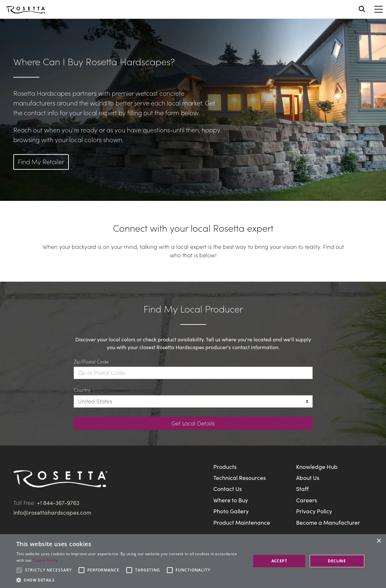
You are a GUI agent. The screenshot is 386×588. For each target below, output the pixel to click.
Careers (307, 500)
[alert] (193, 561)
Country (82, 390)
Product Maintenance (242, 522)
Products (225, 466)
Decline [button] (337, 561)
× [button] (379, 541)
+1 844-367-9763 (58, 502)
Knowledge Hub (317, 466)
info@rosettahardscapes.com (52, 512)
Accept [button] (279, 561)
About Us (308, 478)
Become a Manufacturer (328, 522)
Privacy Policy (314, 511)
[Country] (193, 401)
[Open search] (362, 9)
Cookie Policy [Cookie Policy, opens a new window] (45, 560)
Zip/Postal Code (91, 361)
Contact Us (228, 489)
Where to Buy (231, 500)
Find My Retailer (41, 161)
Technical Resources (240, 478)
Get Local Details (193, 423)
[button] (130, 580)
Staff (302, 489)
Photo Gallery (231, 511)
